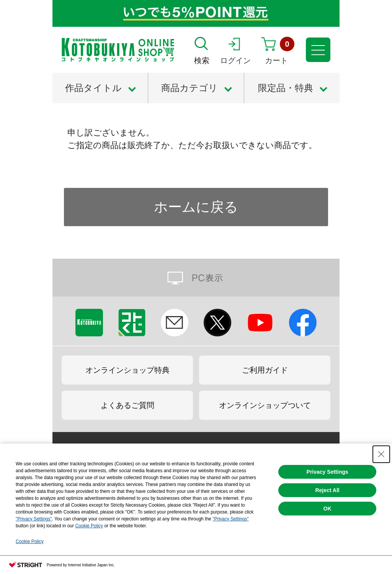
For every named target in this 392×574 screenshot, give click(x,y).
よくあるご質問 (127, 405)
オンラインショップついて (265, 405)
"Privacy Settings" (34, 519)
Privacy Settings (327, 472)
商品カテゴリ (189, 88)
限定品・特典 (286, 88)
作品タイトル (93, 88)
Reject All (327, 490)
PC (196, 278)
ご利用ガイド (265, 370)
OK (327, 509)
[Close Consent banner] (381, 454)
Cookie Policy (89, 526)
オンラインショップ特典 (127, 370)
